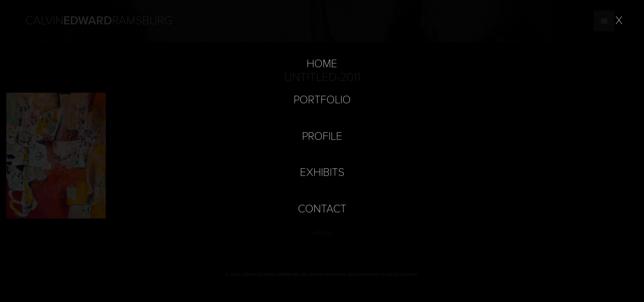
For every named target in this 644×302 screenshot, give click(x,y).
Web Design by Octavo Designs (383, 275)
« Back (322, 233)
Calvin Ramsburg (99, 21)
